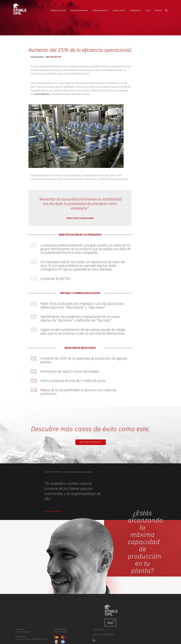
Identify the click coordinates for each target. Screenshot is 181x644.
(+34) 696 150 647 (114, 614)
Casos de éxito (37, 57)
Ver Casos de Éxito (91, 442)
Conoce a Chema (53, 511)
